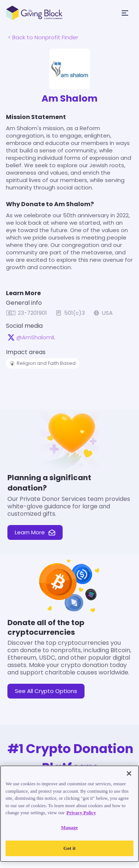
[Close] (129, 773)
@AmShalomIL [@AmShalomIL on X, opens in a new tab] (36, 337)
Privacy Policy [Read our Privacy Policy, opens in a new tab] (81, 813)
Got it (69, 848)
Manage (70, 827)
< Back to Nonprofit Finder (43, 37)
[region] (69, 814)
